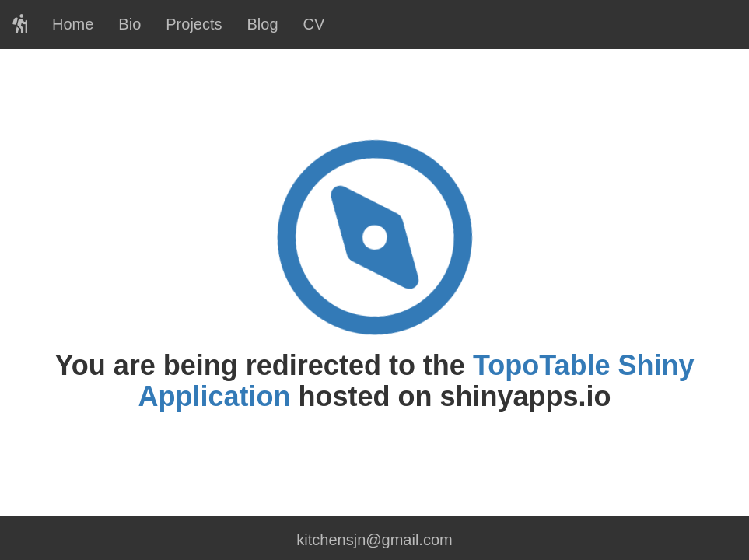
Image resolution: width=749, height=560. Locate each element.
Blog (263, 24)
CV (314, 24)
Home (73, 24)
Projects (194, 24)
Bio (129, 24)
